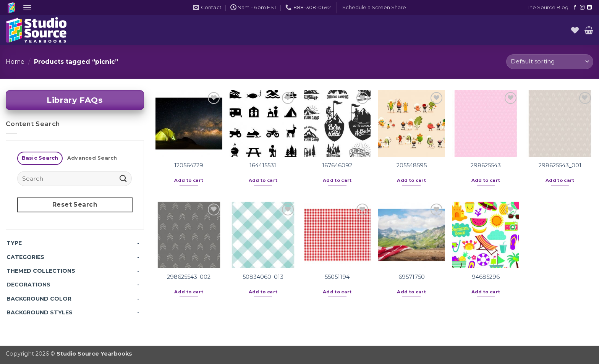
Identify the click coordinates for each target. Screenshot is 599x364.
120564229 (189, 165)
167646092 (337, 165)
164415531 (263, 165)
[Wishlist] (575, 30)
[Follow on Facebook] (575, 8)
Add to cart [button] (189, 180)
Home (15, 62)
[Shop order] (550, 62)
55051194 (337, 277)
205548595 (412, 165)
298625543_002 (189, 277)
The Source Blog (548, 7)
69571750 (412, 277)
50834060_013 (263, 277)
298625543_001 (560, 165)
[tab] (40, 158)
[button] (27, 7)
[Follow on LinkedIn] (589, 8)
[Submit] (123, 179)
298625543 (486, 165)
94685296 (486, 277)
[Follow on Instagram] (582, 8)
